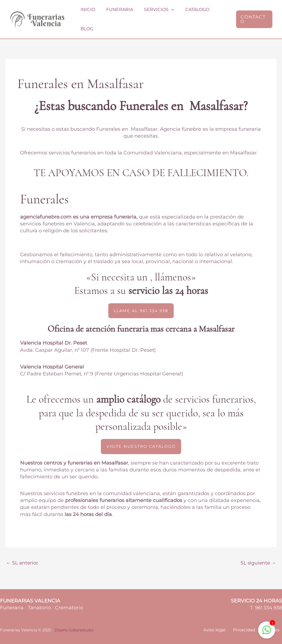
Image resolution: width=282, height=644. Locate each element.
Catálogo (191, 13)
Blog (218, 13)
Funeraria (117, 13)
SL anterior (23, 552)
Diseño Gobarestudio (75, 620)
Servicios (152, 13)
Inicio (88, 13)
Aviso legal (221, 620)
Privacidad (249, 620)
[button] (253, 13)
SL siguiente (258, 552)
